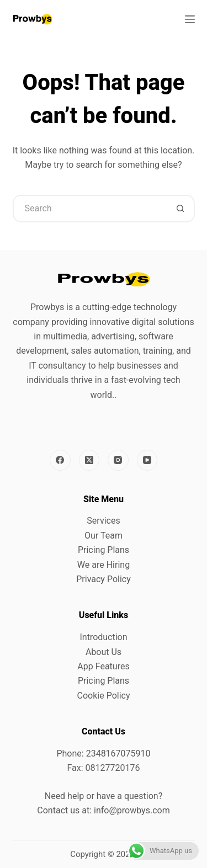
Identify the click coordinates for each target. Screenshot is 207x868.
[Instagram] (118, 460)
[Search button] (181, 209)
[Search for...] (90, 209)
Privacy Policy (104, 579)
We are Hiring (104, 565)
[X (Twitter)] (89, 460)
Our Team (104, 536)
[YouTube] (147, 460)
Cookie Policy (104, 696)
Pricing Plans (104, 550)
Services (103, 521)
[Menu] (190, 19)
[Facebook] (60, 460)
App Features (103, 666)
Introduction (103, 637)
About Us (104, 652)
